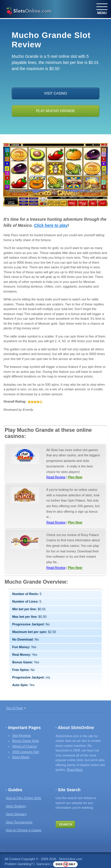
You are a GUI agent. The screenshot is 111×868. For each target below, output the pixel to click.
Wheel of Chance (24, 746)
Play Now (75, 477)
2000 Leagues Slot (26, 752)
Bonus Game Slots (26, 741)
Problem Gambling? (19, 864)
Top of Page (14, 708)
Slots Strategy (16, 806)
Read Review (56, 477)
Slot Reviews (22, 735)
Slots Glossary (16, 814)
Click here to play (51, 225)
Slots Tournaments (19, 822)
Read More (75, 770)
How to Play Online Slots (23, 798)
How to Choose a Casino (24, 830)
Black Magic (21, 757)
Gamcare (43, 864)
